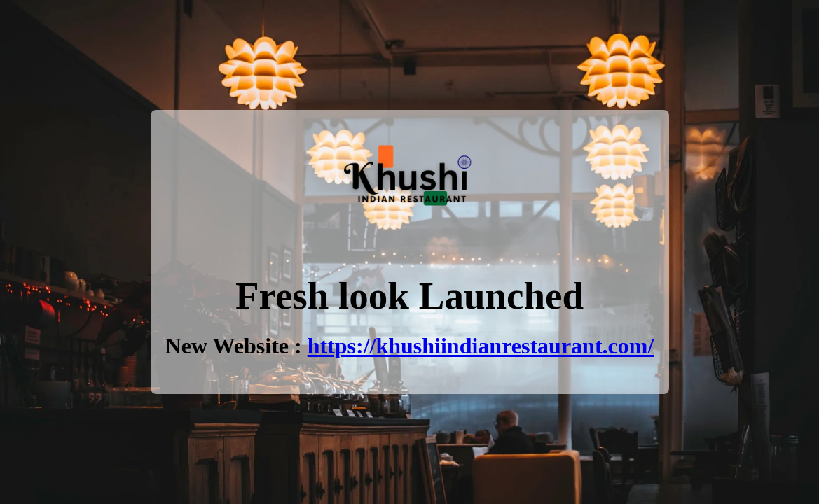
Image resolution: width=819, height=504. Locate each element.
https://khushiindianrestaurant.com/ (481, 346)
